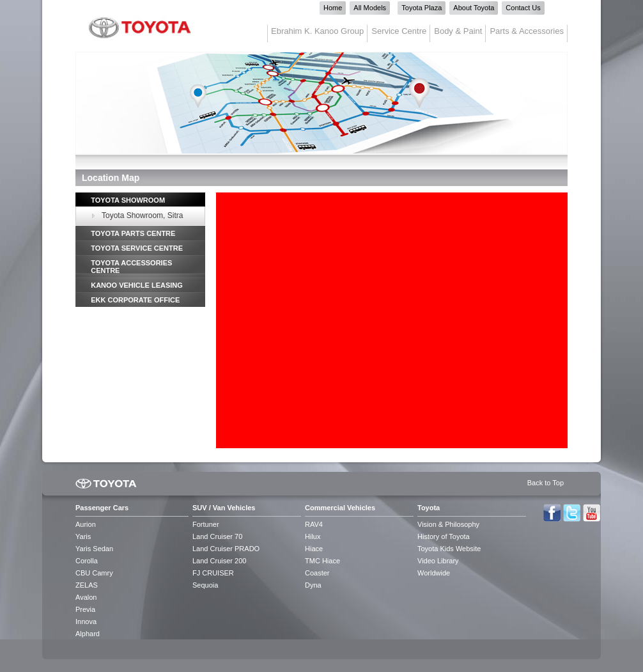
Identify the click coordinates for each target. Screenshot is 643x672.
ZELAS (87, 585)
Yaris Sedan (94, 549)
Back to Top (546, 483)
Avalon (86, 597)
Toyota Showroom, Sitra (142, 215)
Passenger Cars (102, 508)
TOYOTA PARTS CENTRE (133, 233)
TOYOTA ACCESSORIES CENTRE (131, 267)
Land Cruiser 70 (217, 536)
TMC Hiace (322, 561)
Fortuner (206, 524)
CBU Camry (94, 573)
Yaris (83, 536)
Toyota (429, 508)
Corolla (87, 561)
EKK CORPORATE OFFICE (135, 300)
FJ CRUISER (213, 573)
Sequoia (205, 585)
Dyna (313, 585)
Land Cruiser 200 (219, 561)
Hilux (313, 536)
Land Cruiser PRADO (226, 549)
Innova (86, 621)
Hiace (314, 549)
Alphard (88, 634)
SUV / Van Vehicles (224, 508)
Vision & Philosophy (448, 524)
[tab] (140, 200)
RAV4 (314, 524)
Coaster (317, 573)
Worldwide (434, 573)
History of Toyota (444, 536)
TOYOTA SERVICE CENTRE (137, 248)
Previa (85, 609)
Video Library (438, 561)
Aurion (86, 524)
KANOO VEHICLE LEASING (137, 285)
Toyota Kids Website (449, 549)
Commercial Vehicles (340, 508)
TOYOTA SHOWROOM (128, 200)
